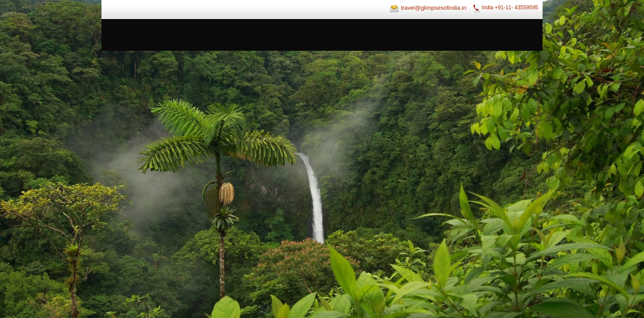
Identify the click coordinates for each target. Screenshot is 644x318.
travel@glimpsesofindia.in (434, 8)
